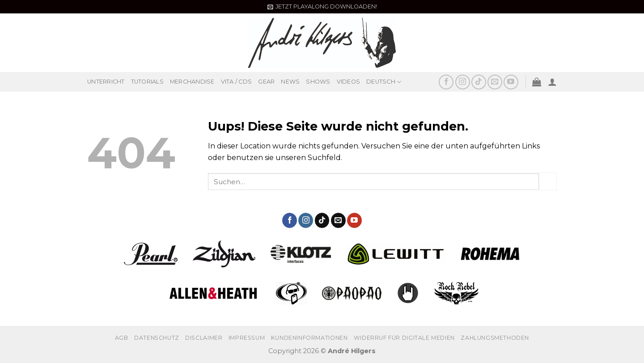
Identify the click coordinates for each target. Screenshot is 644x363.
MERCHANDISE (192, 82)
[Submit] (548, 181)
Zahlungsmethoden (495, 338)
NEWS (290, 82)
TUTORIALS (147, 82)
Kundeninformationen (309, 338)
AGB (122, 338)
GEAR (266, 82)
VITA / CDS (237, 82)
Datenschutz (157, 338)
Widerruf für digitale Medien (404, 338)
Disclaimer (204, 338)
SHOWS (318, 82)
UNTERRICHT (106, 82)
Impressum (247, 338)
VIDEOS (349, 82)
